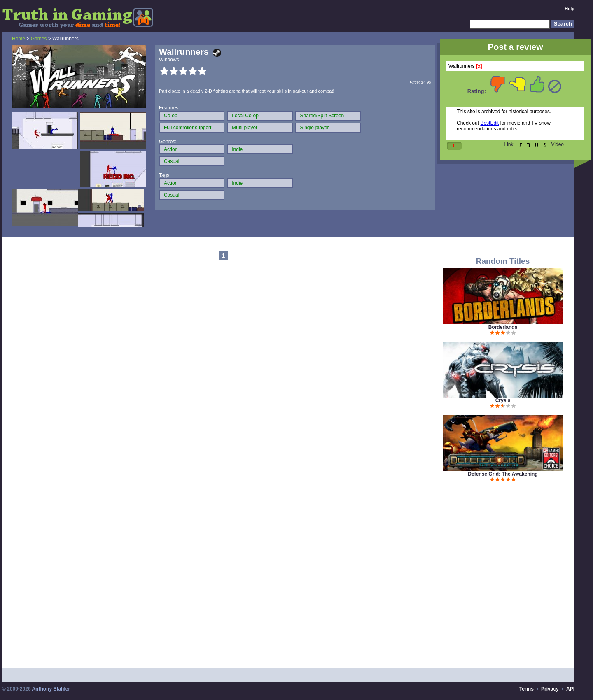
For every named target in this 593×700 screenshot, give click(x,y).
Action (171, 149)
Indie (237, 149)
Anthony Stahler (51, 689)
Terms (526, 689)
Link (509, 144)
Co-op (171, 116)
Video (558, 144)
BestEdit (489, 123)
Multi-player (245, 128)
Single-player (315, 128)
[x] (479, 66)
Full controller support (188, 128)
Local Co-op (245, 116)
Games (39, 39)
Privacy (550, 689)
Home (19, 39)
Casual (172, 161)
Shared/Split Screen (322, 116)
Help (570, 9)
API (570, 689)
